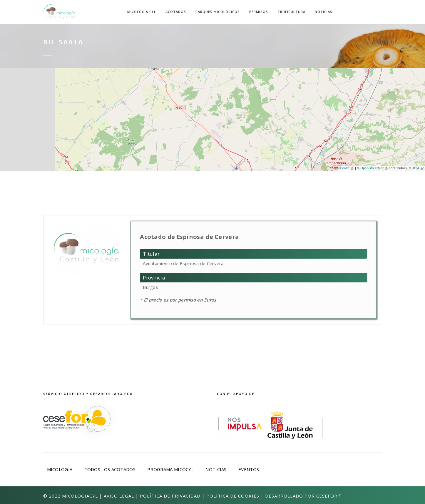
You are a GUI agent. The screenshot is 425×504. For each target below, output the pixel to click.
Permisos (259, 12)
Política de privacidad (170, 496)
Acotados (176, 12)
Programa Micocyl (170, 469)
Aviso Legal (119, 496)
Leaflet (347, 168)
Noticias (324, 12)
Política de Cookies (233, 496)
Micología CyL (142, 12)
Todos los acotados (110, 469)
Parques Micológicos (218, 12)
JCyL (418, 168)
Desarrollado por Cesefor (303, 496)
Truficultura (291, 12)
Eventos (249, 469)
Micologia (60, 469)
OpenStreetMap (374, 168)
